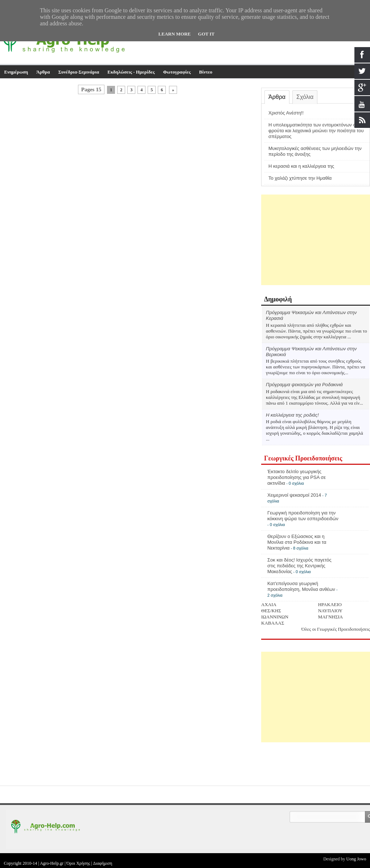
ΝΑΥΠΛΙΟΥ (330, 611)
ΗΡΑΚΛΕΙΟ (330, 604)
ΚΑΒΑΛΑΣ (273, 623)
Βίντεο (206, 72)
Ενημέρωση (16, 72)
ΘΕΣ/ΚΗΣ (271, 611)
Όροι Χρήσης (78, 863)
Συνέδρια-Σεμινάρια (79, 72)
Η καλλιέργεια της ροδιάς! (292, 415)
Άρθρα (43, 72)
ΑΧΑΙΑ (269, 604)
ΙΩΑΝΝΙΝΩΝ (275, 617)
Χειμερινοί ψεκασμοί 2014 (294, 495)
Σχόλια (305, 97)
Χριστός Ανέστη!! (286, 113)
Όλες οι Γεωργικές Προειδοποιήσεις (336, 629)
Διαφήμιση (102, 863)
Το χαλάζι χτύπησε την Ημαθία (300, 178)
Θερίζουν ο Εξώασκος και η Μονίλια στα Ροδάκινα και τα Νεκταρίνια (297, 542)
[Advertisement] (316, 240)
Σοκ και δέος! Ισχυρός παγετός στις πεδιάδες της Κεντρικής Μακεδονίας (299, 566)
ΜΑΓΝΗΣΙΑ (331, 617)
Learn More (175, 34)
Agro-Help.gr (52, 863)
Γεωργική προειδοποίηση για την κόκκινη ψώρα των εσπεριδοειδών (303, 516)
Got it (206, 34)
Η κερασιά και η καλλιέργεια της (301, 166)
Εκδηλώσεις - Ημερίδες (131, 72)
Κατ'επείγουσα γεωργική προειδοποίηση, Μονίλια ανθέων (301, 586)
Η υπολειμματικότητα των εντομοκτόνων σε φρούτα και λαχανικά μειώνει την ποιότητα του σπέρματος (316, 131)
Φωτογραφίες (177, 72)
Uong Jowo (356, 859)
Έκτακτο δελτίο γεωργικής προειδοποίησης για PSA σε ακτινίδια (297, 477)
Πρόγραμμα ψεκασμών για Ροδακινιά (304, 385)
